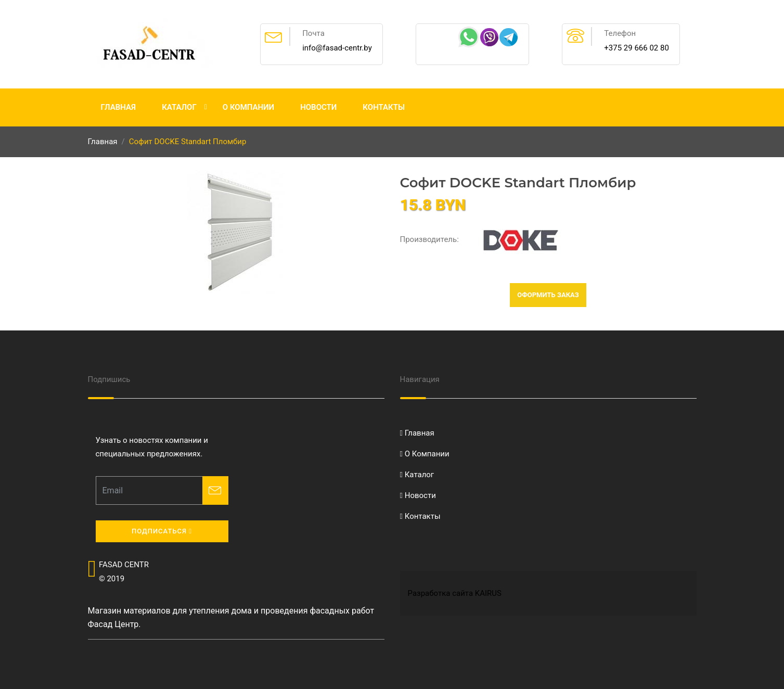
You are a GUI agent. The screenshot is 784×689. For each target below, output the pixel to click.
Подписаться (162, 531)
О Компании (248, 107)
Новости (318, 107)
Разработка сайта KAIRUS (455, 593)
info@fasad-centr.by (337, 48)
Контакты (384, 107)
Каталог (179, 107)
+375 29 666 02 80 (637, 48)
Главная (119, 107)
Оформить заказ (548, 295)
